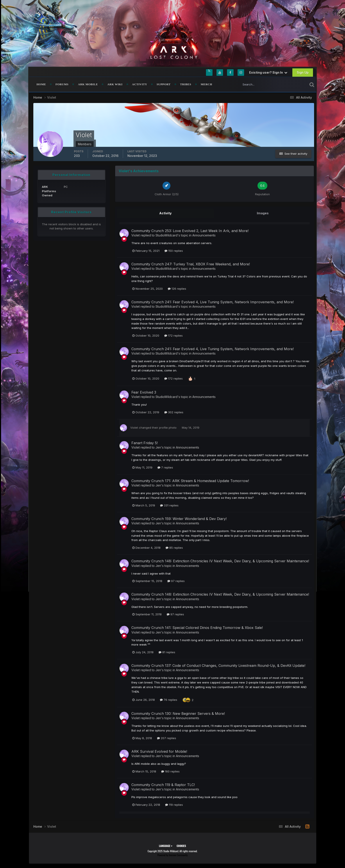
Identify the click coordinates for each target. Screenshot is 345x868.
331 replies (169, 505)
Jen (158, 447)
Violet (136, 235)
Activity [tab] (165, 213)
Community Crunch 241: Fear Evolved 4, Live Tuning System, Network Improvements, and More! (213, 302)
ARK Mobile (88, 84)
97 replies (176, 581)
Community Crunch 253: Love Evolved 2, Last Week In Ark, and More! (190, 231)
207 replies (167, 738)
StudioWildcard (166, 235)
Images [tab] (263, 213)
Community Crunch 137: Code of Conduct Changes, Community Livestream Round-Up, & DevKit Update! (218, 666)
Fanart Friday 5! (145, 443)
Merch (206, 84)
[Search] (259, 84)
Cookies (181, 846)
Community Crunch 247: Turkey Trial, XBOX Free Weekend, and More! (191, 264)
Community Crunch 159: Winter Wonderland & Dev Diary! (179, 519)
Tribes (186, 84)
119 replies (174, 805)
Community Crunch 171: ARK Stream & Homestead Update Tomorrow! (190, 481)
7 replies (165, 467)
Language (166, 846)
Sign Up (303, 72)
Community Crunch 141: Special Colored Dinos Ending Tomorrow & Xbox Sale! (197, 628)
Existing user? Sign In (268, 72)
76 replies (169, 700)
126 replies (177, 289)
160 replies (170, 771)
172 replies (173, 335)
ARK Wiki (115, 84)
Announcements (204, 235)
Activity (140, 84)
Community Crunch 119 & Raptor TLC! (163, 785)
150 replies (174, 251)
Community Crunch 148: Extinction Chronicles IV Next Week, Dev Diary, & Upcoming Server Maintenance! (220, 561)
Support (164, 84)
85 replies (174, 548)
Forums (62, 84)
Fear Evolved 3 (144, 392)
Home (41, 84)
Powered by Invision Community (173, 855)
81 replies (167, 652)
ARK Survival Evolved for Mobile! (159, 751)
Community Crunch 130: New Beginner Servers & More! (178, 714)
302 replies (174, 412)
